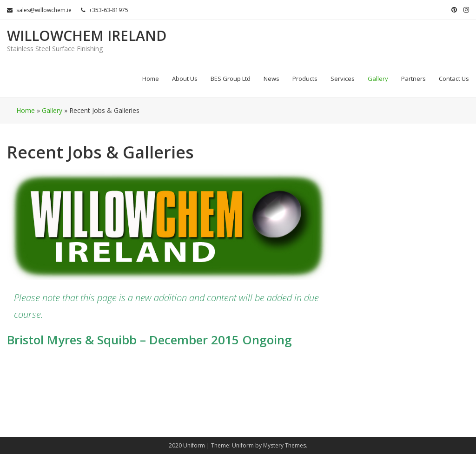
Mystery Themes (284, 445)
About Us (185, 79)
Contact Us (454, 79)
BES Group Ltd (231, 79)
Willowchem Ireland (87, 36)
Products (305, 79)
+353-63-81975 (105, 10)
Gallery (378, 79)
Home (151, 79)
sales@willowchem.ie (39, 10)
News (271, 79)
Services (343, 79)
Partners (413, 79)
